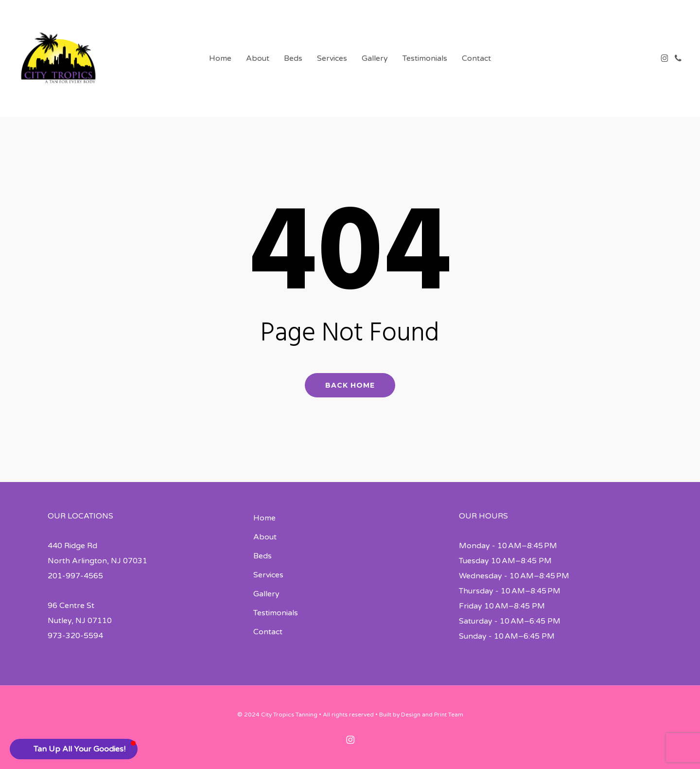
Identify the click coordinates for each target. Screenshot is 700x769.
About (265, 537)
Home (264, 518)
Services (268, 575)
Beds (262, 556)
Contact (268, 632)
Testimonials (276, 613)
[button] (74, 749)
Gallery (266, 594)
